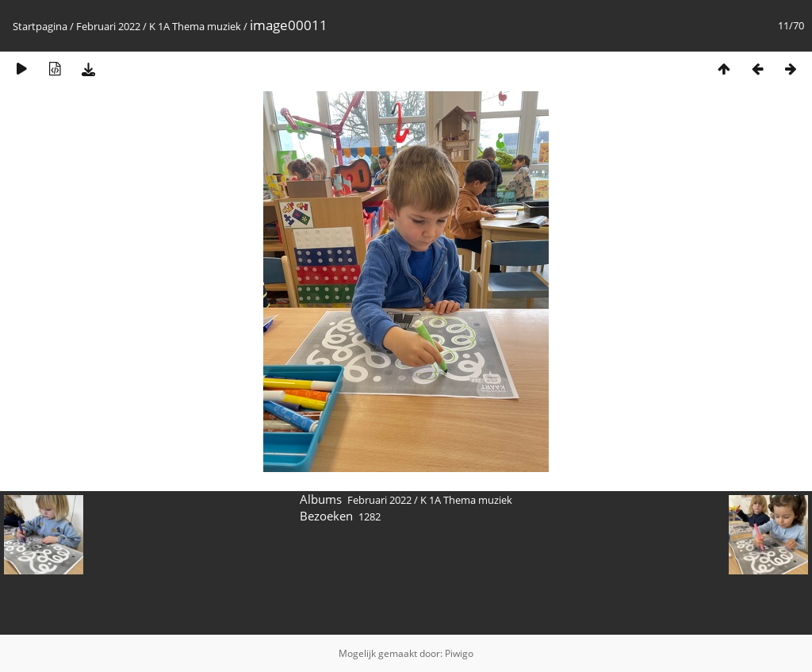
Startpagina (40, 26)
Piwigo (459, 653)
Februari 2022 (108, 26)
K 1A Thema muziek (195, 26)
